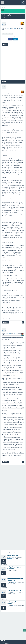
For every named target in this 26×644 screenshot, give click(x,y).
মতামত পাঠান (3, 641)
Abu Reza (9, 572)
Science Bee (7, 643)
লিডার (7, 34)
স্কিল (12, 34)
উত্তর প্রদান (8, 91)
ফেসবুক (10, 39)
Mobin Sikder (8, 642)
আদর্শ (3, 34)
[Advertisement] (13, 62)
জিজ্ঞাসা (15, 28)
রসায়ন (13, 558)
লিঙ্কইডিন (15, 39)
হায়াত (8, 584)
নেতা (9, 34)
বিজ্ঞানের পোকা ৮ (10, 559)
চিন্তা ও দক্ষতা (9, 28)
